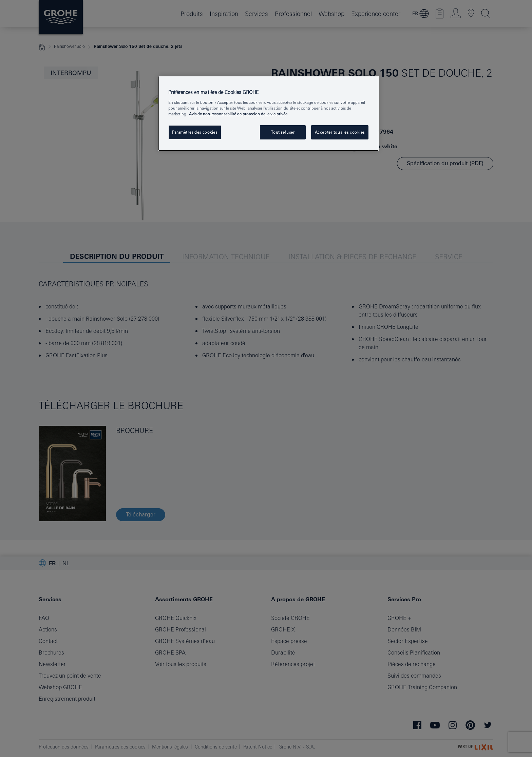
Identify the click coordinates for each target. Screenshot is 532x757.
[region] (268, 113)
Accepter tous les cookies (340, 132)
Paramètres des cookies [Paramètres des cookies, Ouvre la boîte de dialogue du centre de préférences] (195, 132)
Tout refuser (283, 132)
